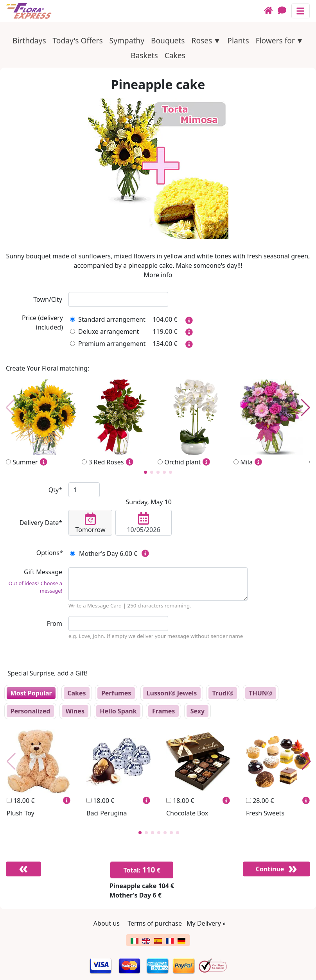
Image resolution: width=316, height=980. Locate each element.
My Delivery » (206, 923)
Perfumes (116, 693)
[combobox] (118, 299)
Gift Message (34, 581)
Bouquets (168, 40)
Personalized (31, 711)
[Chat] (285, 11)
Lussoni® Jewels (172, 693)
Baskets (144, 55)
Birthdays (29, 40)
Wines (75, 711)
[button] (145, 472)
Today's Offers (78, 40)
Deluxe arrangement (104, 331)
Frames (163, 711)
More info (158, 275)
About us (107, 923)
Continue (270, 869)
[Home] (271, 11)
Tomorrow (90, 523)
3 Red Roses (120, 423)
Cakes (175, 55)
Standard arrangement (108, 319)
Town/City (48, 299)
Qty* (55, 490)
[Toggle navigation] (301, 11)
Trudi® (223, 693)
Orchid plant (196, 423)
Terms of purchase (155, 923)
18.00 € (21, 801)
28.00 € (260, 801)
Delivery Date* (41, 523)
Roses (202, 40)
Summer (44, 423)
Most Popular (31, 693)
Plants (238, 40)
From (55, 623)
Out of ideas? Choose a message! (35, 587)
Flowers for (275, 40)
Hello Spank (118, 711)
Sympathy (127, 40)
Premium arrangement (108, 344)
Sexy (197, 711)
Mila (271, 423)
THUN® (260, 693)
